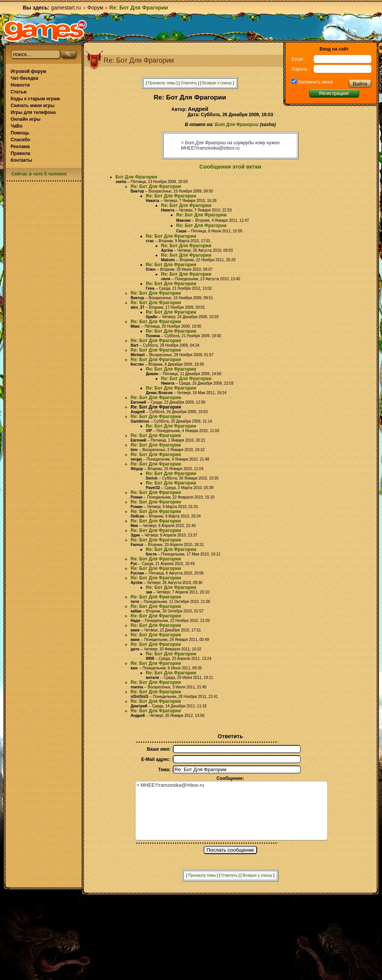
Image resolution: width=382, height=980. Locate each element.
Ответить (189, 83)
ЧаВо (17, 126)
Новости (20, 85)
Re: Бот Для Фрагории (156, 186)
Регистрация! (334, 93)
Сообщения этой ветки (230, 167)
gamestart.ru (66, 8)
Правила (21, 153)
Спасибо (20, 140)
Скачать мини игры (32, 106)
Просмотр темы (162, 83)
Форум (95, 8)
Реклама (20, 147)
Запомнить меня (315, 82)
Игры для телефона (33, 112)
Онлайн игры (26, 119)
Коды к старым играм (35, 99)
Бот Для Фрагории (237, 125)
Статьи (19, 92)
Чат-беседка (24, 78)
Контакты (21, 160)
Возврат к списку (217, 83)
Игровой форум (28, 71)
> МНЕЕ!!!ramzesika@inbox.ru (231, 811)
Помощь (20, 133)
